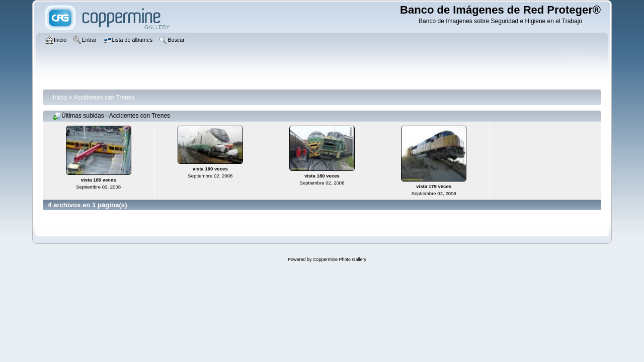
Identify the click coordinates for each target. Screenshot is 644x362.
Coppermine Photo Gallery (340, 259)
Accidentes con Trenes (104, 98)
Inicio (60, 98)
